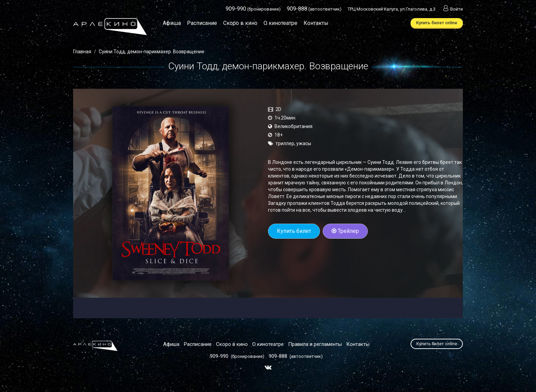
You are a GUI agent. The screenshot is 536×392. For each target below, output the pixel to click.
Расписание (202, 23)
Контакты (316, 23)
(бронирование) (253, 9)
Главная (82, 52)
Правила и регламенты (315, 344)
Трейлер (345, 231)
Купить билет (294, 231)
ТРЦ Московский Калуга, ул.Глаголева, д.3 (392, 9)
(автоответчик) (314, 9)
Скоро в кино (240, 23)
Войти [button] (452, 9)
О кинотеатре (280, 23)
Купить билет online (437, 23)
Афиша (172, 23)
